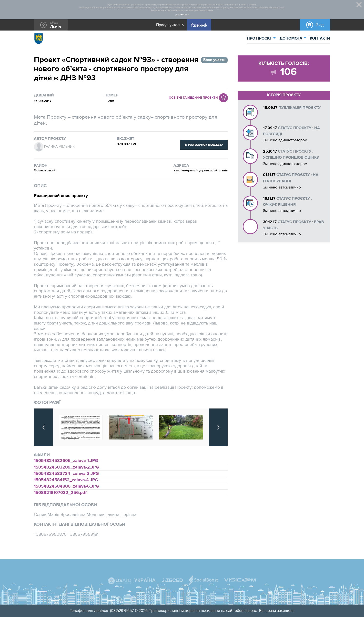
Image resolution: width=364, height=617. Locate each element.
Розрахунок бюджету (206, 145)
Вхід (320, 25)
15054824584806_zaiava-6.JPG (66, 486)
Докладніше (182, 15)
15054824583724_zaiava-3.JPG (66, 474)
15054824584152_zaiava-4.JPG (66, 480)
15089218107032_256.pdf (60, 493)
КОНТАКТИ (320, 38)
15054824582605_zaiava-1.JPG (66, 461)
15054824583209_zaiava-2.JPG (66, 467)
